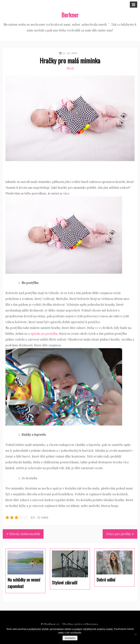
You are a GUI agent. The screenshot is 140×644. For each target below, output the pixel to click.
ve (97, 328)
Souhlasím (70, 638)
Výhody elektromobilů (24, 534)
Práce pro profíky (119, 534)
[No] (135, 634)
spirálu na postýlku (44, 334)
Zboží (70, 68)
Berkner (70, 15)
